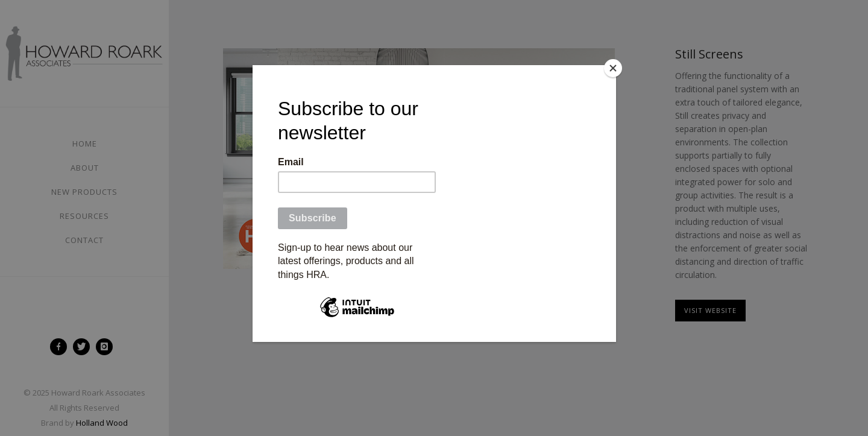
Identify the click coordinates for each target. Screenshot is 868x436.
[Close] (613, 68)
